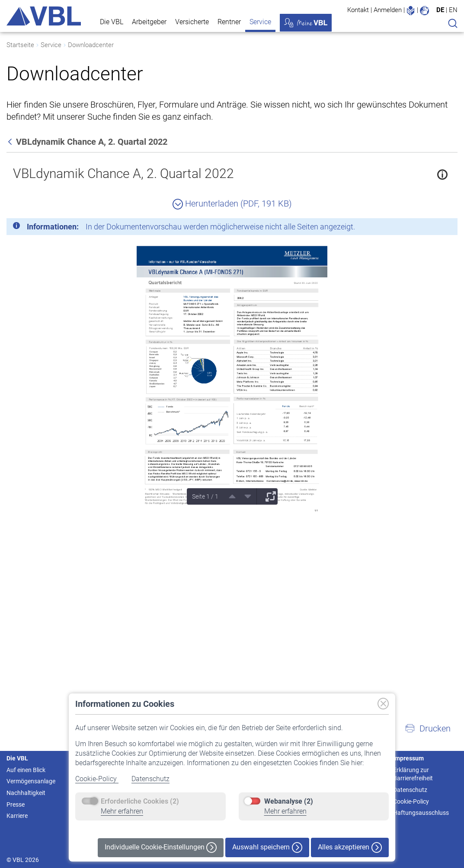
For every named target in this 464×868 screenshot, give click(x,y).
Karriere (17, 816)
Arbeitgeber (149, 22)
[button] (428, 728)
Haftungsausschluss (421, 813)
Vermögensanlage (31, 781)
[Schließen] (427, 228)
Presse (16, 804)
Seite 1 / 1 (205, 496)
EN (453, 10)
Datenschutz (150, 779)
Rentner (229, 22)
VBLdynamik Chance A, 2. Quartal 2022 (123, 173)
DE (440, 10)
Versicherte (192, 22)
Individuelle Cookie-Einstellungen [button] (161, 847)
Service (260, 22)
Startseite (20, 45)
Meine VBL (306, 23)
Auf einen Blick (26, 770)
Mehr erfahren (122, 811)
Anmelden (388, 10)
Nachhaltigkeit (26, 793)
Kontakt (358, 10)
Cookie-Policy (97, 779)
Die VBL (112, 22)
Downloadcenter (91, 45)
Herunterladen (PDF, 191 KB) (232, 203)
